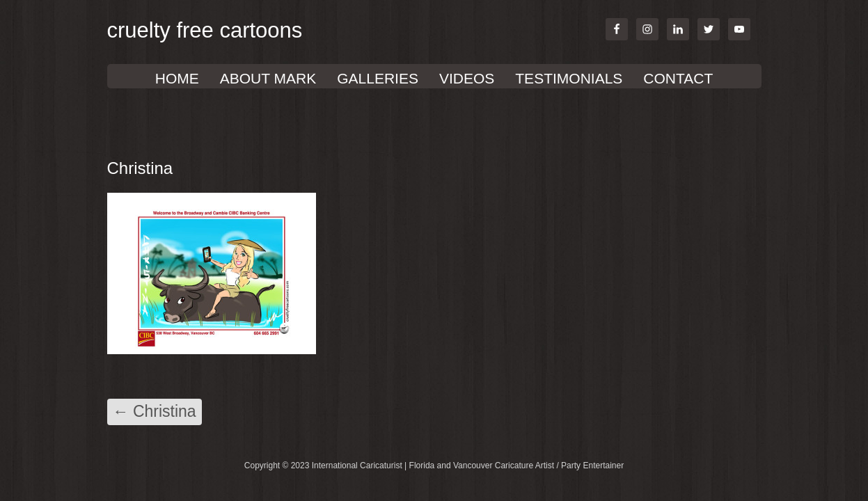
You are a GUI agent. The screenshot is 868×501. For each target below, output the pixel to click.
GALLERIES (378, 78)
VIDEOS (467, 78)
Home (177, 78)
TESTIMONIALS (569, 78)
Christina (155, 411)
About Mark (268, 78)
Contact (678, 78)
